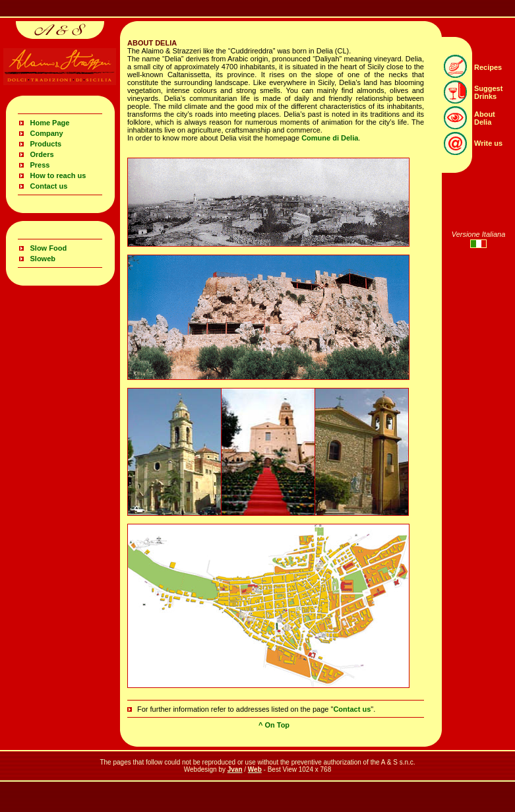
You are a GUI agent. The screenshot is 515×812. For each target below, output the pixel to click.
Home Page (50, 123)
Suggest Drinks (488, 92)
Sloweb (43, 259)
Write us (488, 143)
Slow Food (49, 248)
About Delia (485, 118)
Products (46, 144)
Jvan (235, 769)
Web (255, 769)
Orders (42, 154)
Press (40, 165)
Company (47, 133)
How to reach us (58, 175)
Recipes (488, 67)
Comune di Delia (330, 138)
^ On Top (274, 725)
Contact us (49, 186)
